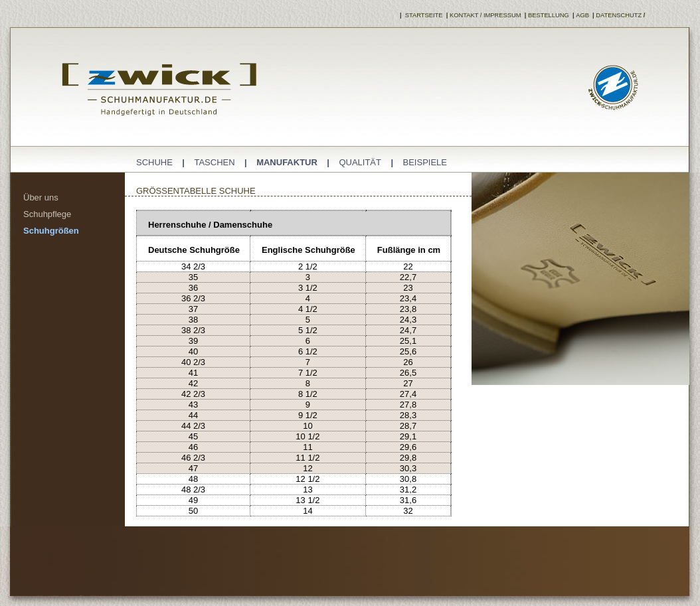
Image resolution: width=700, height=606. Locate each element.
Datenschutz (619, 15)
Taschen (214, 162)
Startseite (423, 15)
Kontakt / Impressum (485, 15)
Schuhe (154, 162)
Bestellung (549, 15)
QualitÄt (360, 162)
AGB (582, 15)
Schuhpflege (47, 214)
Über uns (41, 197)
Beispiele (425, 162)
